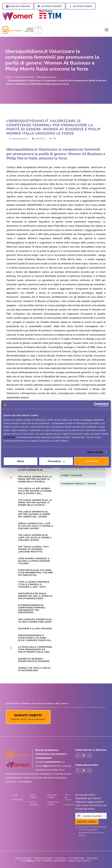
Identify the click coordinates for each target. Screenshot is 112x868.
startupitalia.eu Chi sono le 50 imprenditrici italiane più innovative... (36, 573)
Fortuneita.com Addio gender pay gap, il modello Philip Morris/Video (35, 596)
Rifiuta (20, 461)
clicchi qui (9, 437)
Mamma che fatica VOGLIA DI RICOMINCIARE (34, 669)
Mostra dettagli (95, 452)
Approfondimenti (24, 77)
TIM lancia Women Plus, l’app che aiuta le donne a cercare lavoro (35, 538)
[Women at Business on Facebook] (78, 755)
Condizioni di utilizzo (23, 858)
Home (9, 77)
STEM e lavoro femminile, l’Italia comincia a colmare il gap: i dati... (34, 584)
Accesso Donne (81, 6)
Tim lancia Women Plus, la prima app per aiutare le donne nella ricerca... (35, 479)
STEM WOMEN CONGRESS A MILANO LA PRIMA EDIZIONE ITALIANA (34, 561)
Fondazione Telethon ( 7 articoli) (79, 483)
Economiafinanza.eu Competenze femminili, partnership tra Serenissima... (32, 609)
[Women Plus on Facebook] (78, 770)
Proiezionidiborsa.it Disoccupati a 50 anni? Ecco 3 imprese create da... (35, 638)
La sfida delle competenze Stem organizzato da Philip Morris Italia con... (35, 650)
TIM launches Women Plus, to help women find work (35, 621)
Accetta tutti (92, 461)
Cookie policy (92, 858)
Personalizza (56, 461)
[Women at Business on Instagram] (90, 755)
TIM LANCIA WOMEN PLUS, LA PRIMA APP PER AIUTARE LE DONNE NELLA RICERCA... (35, 503)
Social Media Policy (76, 858)
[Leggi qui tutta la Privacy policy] (92, 834)
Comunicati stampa (53, 803)
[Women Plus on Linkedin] (84, 770)
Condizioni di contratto (43, 858)
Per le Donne (33, 796)
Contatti (69, 805)
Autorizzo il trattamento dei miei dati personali (93, 831)
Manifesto (18, 800)
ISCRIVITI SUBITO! (87, 822)
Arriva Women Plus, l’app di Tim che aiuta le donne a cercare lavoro (35, 526)
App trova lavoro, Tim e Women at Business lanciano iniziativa (33, 549)
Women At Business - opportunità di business (34, 660)
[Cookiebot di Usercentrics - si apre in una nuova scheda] (96, 405)
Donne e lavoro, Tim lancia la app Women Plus (35, 469)
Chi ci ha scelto (68, 797)
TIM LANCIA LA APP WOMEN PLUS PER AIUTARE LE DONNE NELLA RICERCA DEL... (35, 491)
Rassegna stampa (47, 77)
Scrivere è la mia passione (35, 629)
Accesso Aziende (50, 6)
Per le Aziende (34, 803)
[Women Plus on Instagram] (90, 770)
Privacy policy (61, 858)
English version (18, 6)
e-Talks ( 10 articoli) (72, 475)
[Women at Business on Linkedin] (84, 755)
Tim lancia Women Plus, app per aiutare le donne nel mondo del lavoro (34, 514)
